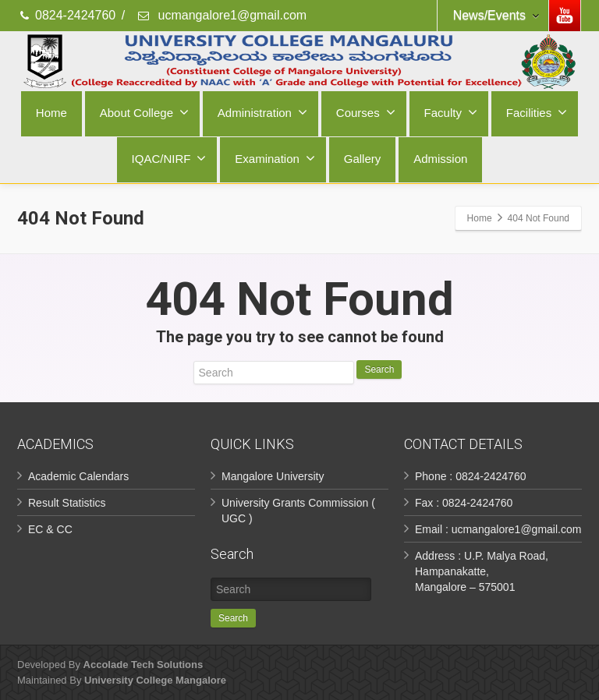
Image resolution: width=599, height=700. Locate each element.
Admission (440, 159)
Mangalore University (273, 476)
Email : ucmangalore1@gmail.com (498, 529)
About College (144, 112)
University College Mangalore (155, 680)
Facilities (537, 112)
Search (379, 369)
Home (51, 113)
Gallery (363, 159)
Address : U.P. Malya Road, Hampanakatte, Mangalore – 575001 (482, 571)
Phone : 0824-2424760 (470, 476)
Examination (275, 158)
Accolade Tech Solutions (144, 665)
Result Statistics (67, 503)
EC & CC (50, 529)
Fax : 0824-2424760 (464, 503)
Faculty (451, 112)
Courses (366, 112)
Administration (262, 112)
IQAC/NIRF (169, 158)
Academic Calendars (78, 476)
